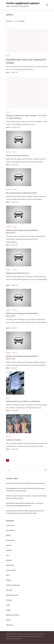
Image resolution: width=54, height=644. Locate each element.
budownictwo (10, 540)
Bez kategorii (10, 530)
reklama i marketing (13, 585)
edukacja (9, 550)
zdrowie (9, 620)
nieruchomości (11, 570)
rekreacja (9, 590)
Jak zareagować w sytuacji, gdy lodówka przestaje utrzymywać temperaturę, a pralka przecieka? (26, 490)
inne (8, 555)
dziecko (9, 545)
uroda (8, 605)
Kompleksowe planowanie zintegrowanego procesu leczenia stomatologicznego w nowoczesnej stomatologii (25, 512)
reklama (9, 580)
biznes (8, 152)
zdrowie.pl (9, 625)
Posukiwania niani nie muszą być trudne (26, 61)
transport (9, 600)
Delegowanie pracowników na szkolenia (23, 401)
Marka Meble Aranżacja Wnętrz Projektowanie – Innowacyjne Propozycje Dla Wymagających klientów (25, 504)
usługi (8, 610)
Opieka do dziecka (14, 440)
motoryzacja (10, 565)
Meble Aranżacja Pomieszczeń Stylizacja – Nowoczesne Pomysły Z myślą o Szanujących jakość (26, 497)
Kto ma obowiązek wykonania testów (22, 193)
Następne (15, 460)
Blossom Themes (38, 636)
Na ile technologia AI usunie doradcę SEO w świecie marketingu (25, 483)
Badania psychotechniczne (17, 155)
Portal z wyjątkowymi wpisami (23, 3)
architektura (10, 525)
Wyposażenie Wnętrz (13, 615)
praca (8, 56)
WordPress (19, 639)
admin (8, 72)
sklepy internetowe (12, 595)
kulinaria (9, 560)
